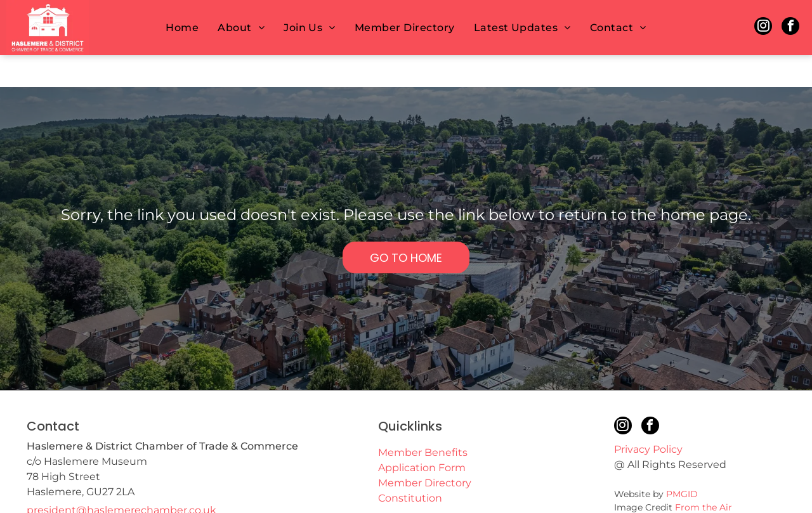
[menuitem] (182, 28)
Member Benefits (423, 421)
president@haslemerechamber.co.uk (121, 478)
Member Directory (425, 451)
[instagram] (763, 28)
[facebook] (790, 28)
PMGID (682, 462)
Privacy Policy (648, 418)
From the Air (704, 476)
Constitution (410, 466)
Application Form (422, 436)
